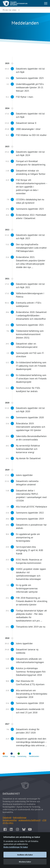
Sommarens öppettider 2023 (30, 209)
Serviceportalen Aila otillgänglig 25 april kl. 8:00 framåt (29, 550)
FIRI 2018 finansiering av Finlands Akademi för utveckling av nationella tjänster (32, 601)
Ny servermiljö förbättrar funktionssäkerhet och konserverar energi (28, 449)
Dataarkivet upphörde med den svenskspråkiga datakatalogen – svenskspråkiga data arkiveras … (31, 742)
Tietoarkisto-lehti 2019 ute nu (31, 627)
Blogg (13, 756)
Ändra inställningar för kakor (16, 847)
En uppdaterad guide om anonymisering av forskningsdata (28, 537)
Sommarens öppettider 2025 (30, 78)
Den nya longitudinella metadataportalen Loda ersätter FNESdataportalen (31, 248)
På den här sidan (10, 10)
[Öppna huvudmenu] (46, 3)
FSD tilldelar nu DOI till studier (31, 135)
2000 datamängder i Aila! (28, 129)
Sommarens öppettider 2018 (30, 703)
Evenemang (22, 756)
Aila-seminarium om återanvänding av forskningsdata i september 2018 (32, 694)
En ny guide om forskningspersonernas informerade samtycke (27, 588)
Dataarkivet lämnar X (26, 123)
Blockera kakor (25, 862)
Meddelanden (34, 756)
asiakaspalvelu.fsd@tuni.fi (29, 820)
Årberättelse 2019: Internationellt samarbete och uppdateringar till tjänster (31, 427)
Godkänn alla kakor (25, 855)
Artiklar (5, 756)
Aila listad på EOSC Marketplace (32, 507)
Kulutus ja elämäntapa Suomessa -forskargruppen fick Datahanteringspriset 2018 (31, 672)
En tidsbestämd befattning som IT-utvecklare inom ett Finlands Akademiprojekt (31, 379)
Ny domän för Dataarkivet (28, 458)
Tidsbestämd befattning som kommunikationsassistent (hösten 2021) (30, 334)
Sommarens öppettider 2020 (30, 417)
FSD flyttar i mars (25, 97)
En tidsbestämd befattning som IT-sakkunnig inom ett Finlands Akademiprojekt (31, 366)
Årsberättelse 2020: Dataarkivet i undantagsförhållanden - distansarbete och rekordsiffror (31, 315)
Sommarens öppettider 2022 (30, 513)
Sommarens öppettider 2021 (30, 325)
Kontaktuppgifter (10, 820)
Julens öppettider (24, 475)
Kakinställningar (20, 817)
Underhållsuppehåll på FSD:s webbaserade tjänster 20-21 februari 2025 (30, 87)
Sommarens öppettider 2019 (30, 519)
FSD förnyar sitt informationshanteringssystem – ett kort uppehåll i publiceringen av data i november (32, 187)
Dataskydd (7, 817)
